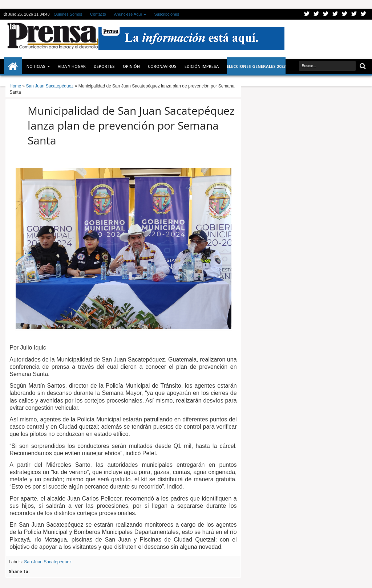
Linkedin (345, 14)
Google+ (326, 14)
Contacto (98, 14)
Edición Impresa (202, 66)
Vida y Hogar (72, 66)
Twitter (307, 14)
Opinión (131, 66)
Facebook (316, 14)
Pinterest (364, 14)
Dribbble (354, 14)
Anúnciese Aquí (128, 14)
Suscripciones (166, 14)
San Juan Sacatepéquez (48, 562)
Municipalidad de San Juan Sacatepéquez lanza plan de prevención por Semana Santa (131, 125)
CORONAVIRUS (162, 66)
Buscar (362, 66)
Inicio (13, 66)
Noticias (36, 66)
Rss (335, 14)
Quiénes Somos (68, 14)
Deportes (104, 66)
